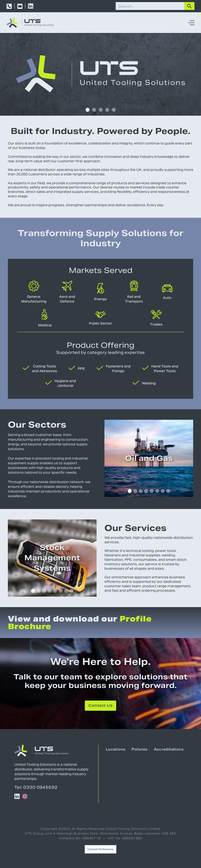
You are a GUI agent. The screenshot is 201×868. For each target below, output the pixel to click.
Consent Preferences (100, 849)
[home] (30, 23)
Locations (116, 750)
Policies (139, 750)
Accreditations (169, 750)
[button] (190, 23)
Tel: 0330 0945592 (36, 787)
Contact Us (100, 706)
